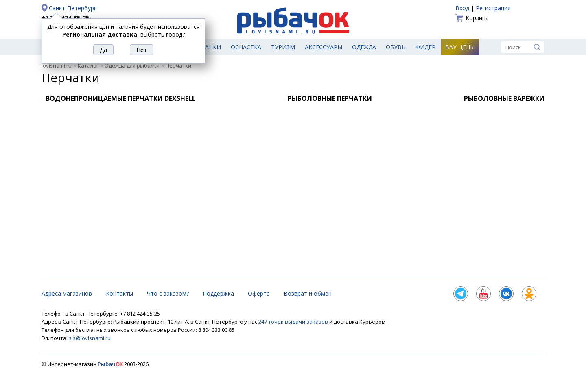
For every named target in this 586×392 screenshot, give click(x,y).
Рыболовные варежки (504, 98)
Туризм (283, 47)
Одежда (364, 47)
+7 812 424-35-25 (65, 18)
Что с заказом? (168, 293)
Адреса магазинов (67, 293)
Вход (462, 8)
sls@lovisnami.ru (90, 338)
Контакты (119, 293)
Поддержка (218, 293)
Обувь (396, 47)
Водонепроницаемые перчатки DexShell (121, 98)
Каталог (88, 65)
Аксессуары (324, 47)
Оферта (259, 293)
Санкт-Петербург (73, 8)
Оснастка (246, 47)
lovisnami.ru (57, 65)
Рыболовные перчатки (330, 98)
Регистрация (493, 8)
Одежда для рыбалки (132, 65)
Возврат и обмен (308, 293)
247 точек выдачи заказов (294, 322)
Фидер (425, 47)
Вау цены (460, 47)
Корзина (477, 18)
